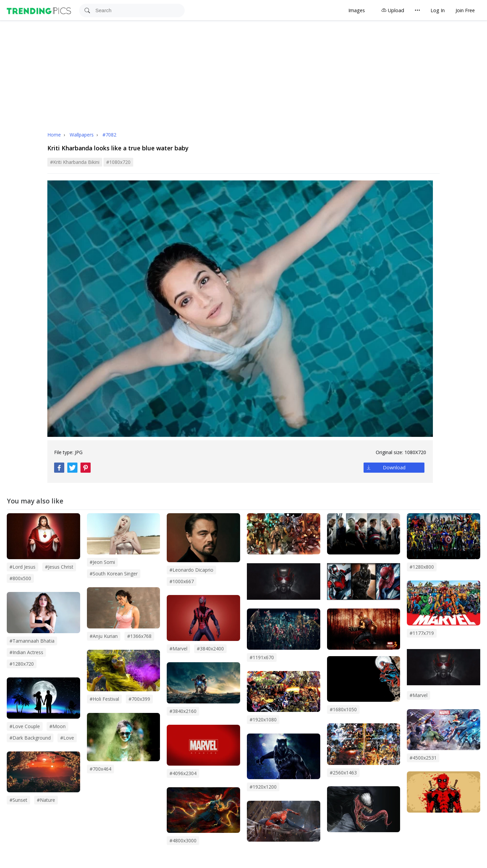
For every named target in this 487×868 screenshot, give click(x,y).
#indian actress (26, 652)
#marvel (178, 649)
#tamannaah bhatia (32, 641)
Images (357, 10)
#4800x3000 (183, 840)
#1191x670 (262, 657)
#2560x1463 (343, 773)
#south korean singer (114, 574)
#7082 (109, 135)
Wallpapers (82, 135)
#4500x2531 (423, 758)
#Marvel (419, 695)
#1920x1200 (263, 787)
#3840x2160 (183, 711)
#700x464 (100, 769)
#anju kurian (104, 636)
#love (67, 738)
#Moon (57, 726)
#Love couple (25, 726)
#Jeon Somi (102, 562)
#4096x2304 (183, 773)
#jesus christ (59, 567)
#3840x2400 (210, 649)
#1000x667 (182, 581)
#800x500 (20, 578)
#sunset (18, 800)
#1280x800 (422, 567)
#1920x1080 (263, 720)
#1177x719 (422, 633)
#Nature (46, 800)
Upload (393, 10)
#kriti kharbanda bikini (75, 162)
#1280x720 (22, 664)
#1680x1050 (343, 709)
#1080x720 (118, 162)
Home (54, 135)
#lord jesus (22, 567)
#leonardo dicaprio (191, 570)
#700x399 (139, 699)
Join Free (465, 10)
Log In (438, 10)
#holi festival (104, 699)
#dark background (30, 738)
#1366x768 (139, 636)
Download (394, 467)
